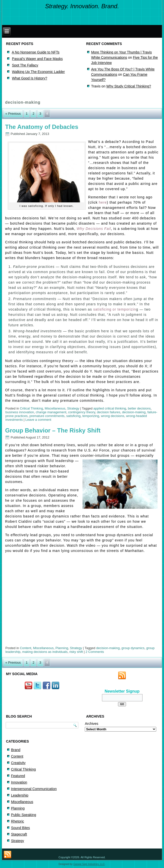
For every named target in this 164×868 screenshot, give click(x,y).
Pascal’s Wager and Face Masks (37, 59)
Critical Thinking (31, 408)
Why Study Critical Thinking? (129, 86)
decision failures (109, 412)
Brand (16, 750)
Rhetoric (17, 821)
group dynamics (133, 648)
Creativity (18, 763)
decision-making (134, 412)
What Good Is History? (30, 78)
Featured (18, 776)
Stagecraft (19, 834)
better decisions (139, 408)
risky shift (76, 652)
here (103, 202)
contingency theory (81, 412)
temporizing (91, 416)
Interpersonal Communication (34, 789)
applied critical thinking (110, 408)
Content (25, 648)
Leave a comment (38, 420)
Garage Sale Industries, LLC (89, 864)
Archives (91, 724)
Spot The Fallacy (25, 65)
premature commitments (47, 416)
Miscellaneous (55, 408)
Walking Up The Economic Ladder (38, 72)
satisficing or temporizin (115, 309)
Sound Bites (20, 828)
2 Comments (95, 652)
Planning (62, 648)
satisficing (73, 416)
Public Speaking (23, 815)
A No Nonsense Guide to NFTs (36, 52)
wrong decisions (113, 416)
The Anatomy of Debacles (42, 127)
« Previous (13, 114)
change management (51, 412)
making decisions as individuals (45, 652)
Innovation (19, 782)
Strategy (73, 408)
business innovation (20, 412)
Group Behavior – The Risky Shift (53, 430)
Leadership (20, 795)
